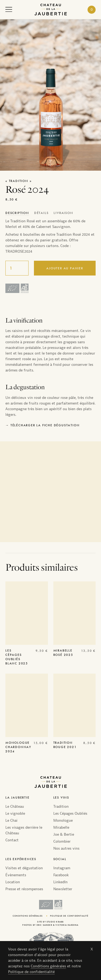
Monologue (63, 820)
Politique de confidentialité (31, 972)
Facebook (61, 875)
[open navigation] (9, 11)
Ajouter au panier (65, 268)
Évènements (16, 875)
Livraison (63, 213)
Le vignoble (15, 813)
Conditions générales (48, 966)
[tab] (17, 213)
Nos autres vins (66, 848)
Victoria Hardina (67, 925)
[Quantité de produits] (17, 268)
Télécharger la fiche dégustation (45, 425)
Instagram (62, 868)
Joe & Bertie (64, 834)
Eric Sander (44, 925)
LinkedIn (60, 882)
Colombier (62, 841)
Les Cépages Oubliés (70, 813)
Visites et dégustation (24, 868)
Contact (12, 840)
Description (17, 213)
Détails (41, 213)
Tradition (61, 806)
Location (13, 882)
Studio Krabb (55, 922)
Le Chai (11, 820)
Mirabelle (61, 827)
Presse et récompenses (24, 889)
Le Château (15, 806)
